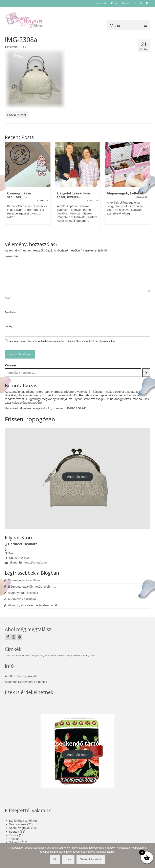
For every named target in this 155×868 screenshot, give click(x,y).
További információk (91, 860)
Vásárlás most (78, 477)
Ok (55, 860)
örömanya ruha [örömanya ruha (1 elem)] (88, 656)
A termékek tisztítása (22, 599)
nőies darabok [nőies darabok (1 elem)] (58, 656)
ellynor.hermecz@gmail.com (26, 562)
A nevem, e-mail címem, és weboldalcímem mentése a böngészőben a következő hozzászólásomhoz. (62, 341)
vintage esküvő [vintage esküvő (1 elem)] (73, 656)
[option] (28, 185)
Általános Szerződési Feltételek (26, 682)
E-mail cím (11, 312)
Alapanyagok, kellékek (23, 593)
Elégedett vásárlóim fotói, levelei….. (32, 586)
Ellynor (14, 47)
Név (8, 298)
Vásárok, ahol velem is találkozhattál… (34, 605)
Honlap (9, 326)
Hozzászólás (12, 256)
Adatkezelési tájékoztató (21, 676)
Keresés (11, 365)
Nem (68, 860)
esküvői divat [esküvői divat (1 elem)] (24, 656)
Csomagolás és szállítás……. (28, 580)
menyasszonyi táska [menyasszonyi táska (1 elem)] (41, 656)
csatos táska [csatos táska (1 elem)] (11, 656)
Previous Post (17, 115)
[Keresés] (146, 373)
